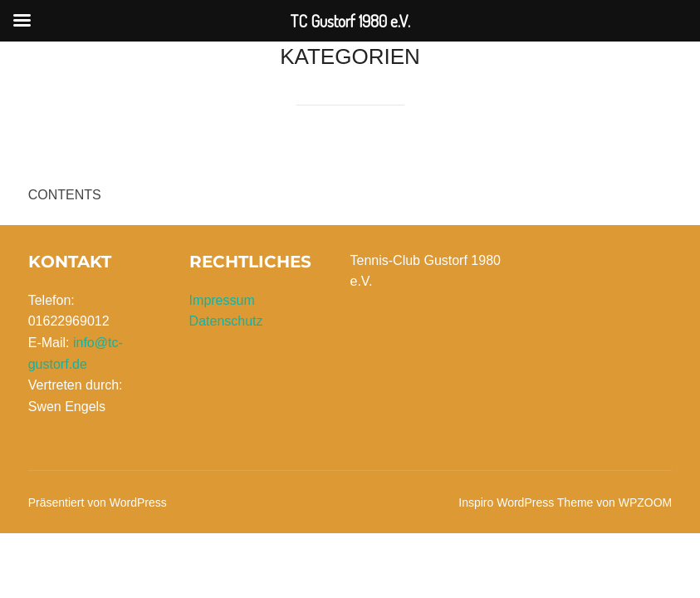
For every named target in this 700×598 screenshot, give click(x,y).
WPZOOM (646, 502)
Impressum (222, 300)
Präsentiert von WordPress (98, 502)
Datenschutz (226, 321)
